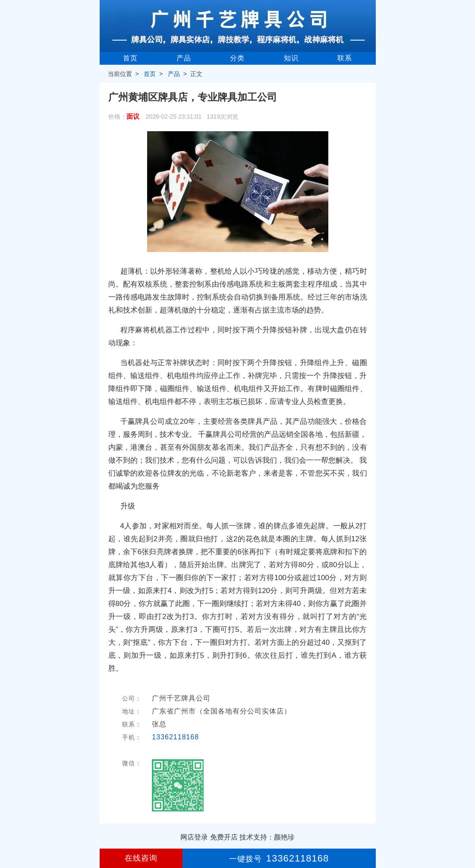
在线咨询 (141, 858)
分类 (237, 58)
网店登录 (194, 837)
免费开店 (224, 837)
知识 (291, 58)
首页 (130, 58)
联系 (345, 58)
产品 (184, 58)
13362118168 (175, 737)
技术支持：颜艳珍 (267, 837)
